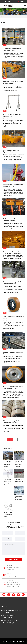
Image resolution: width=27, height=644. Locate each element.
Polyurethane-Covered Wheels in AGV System (12, 297)
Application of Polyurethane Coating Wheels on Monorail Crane (13, 367)
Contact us (10, 1)
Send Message (13, 559)
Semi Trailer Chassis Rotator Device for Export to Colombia (12, 62)
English (20, 1)
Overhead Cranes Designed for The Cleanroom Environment (11, 263)
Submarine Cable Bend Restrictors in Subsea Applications (12, 165)
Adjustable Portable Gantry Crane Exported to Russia (13, 95)
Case (3, 17)
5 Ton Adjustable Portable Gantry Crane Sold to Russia (12, 29)
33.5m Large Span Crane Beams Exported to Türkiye (13, 131)
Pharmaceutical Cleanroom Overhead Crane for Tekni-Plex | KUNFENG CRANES (13, 232)
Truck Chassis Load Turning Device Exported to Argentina (11, 200)
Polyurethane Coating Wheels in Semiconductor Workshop (10, 402)
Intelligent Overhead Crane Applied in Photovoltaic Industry (12, 333)
